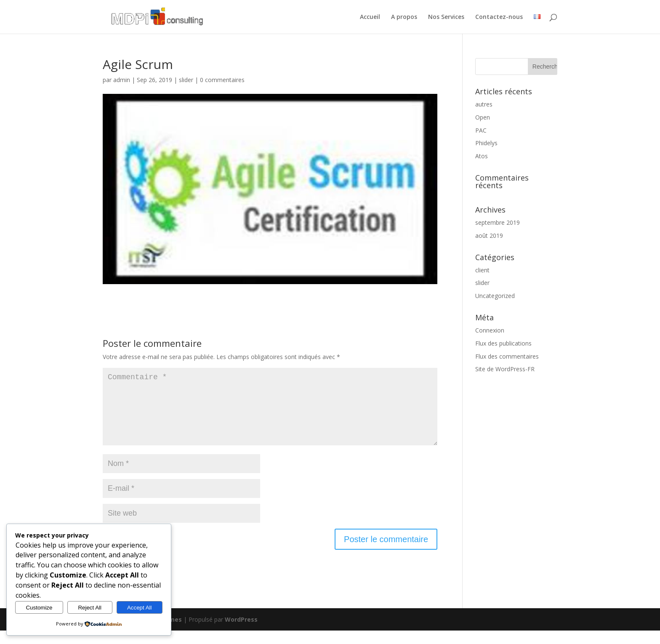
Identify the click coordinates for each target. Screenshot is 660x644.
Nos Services (446, 17)
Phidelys (486, 143)
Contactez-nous (499, 17)
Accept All (140, 608)
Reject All (90, 608)
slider (186, 80)
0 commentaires (222, 80)
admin (122, 80)
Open (483, 117)
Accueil (370, 17)
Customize (39, 608)
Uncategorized (495, 296)
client (482, 270)
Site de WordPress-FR (505, 369)
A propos (404, 17)
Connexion (490, 330)
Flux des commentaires (507, 356)
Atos (482, 156)
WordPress (241, 633)
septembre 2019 (498, 222)
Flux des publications (503, 343)
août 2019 (489, 236)
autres (484, 104)
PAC (481, 130)
